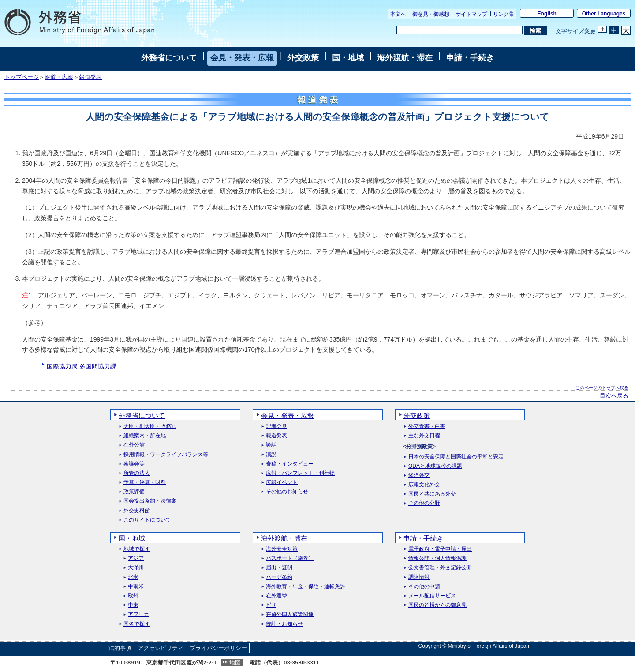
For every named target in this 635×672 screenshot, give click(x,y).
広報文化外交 (424, 485)
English (547, 14)
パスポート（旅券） (290, 558)
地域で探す (137, 549)
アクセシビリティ (161, 648)
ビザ (271, 605)
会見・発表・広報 (242, 58)
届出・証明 (279, 568)
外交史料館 (137, 511)
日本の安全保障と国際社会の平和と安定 (456, 457)
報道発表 (90, 77)
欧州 (133, 596)
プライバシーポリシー (218, 648)
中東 (133, 605)
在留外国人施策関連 (290, 614)
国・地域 (348, 58)
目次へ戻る (614, 396)
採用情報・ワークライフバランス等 (166, 455)
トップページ (22, 77)
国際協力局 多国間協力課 (82, 366)
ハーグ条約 (279, 577)
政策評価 (134, 492)
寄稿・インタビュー (290, 464)
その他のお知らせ (287, 492)
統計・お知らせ (284, 624)
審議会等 (134, 464)
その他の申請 (424, 587)
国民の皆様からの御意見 (437, 605)
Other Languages (604, 14)
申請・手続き (470, 58)
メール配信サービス (432, 596)
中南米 (136, 587)
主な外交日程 (424, 436)
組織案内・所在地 (145, 436)
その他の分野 (424, 503)
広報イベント (282, 482)
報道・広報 (59, 77)
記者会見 (276, 426)
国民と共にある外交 (432, 494)
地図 (235, 663)
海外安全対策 (282, 549)
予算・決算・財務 (145, 482)
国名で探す (137, 624)
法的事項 (120, 648)
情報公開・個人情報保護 (437, 558)
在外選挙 (276, 596)
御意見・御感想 (431, 14)
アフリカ (138, 614)
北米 (133, 577)
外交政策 (303, 58)
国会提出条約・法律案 (150, 501)
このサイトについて (147, 520)
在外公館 (134, 445)
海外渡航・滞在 (405, 58)
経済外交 (419, 475)
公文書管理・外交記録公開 (440, 568)
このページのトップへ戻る (602, 388)
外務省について (169, 58)
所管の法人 (137, 473)
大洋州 (136, 568)
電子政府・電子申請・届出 (440, 549)
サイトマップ (471, 14)
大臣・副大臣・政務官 (150, 426)
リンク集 (504, 14)
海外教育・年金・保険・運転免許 (306, 587)
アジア (136, 558)
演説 (271, 455)
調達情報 (419, 577)
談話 (271, 445)
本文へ (398, 14)
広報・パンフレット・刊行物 (300, 473)
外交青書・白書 (427, 426)
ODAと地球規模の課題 (435, 466)
